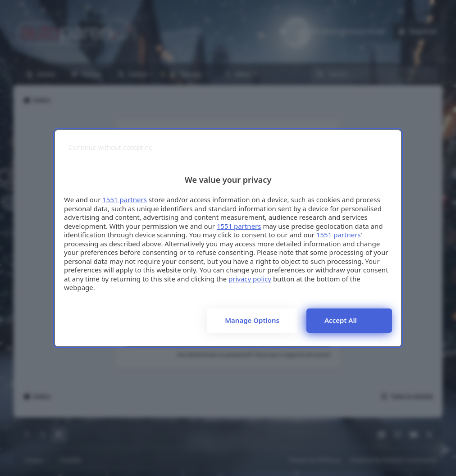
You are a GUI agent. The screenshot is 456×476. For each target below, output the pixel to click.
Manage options (252, 320)
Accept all (341, 320)
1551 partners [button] (125, 199)
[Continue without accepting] (111, 147)
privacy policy (250, 279)
